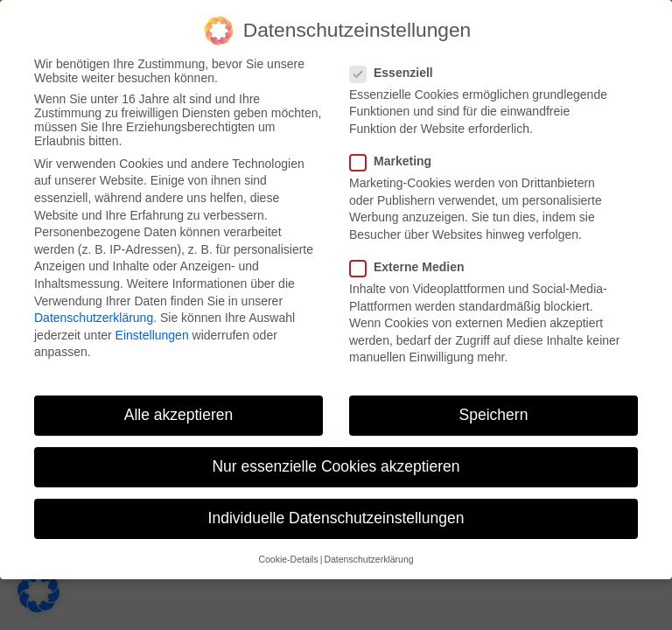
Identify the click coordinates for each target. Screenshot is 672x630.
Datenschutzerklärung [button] (368, 559)
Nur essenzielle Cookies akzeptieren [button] (336, 466)
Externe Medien (412, 267)
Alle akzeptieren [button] (179, 415)
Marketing (396, 161)
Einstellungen (152, 335)
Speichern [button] (494, 415)
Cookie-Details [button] (288, 559)
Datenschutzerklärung (94, 318)
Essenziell (397, 73)
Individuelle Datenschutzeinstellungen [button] (336, 518)
